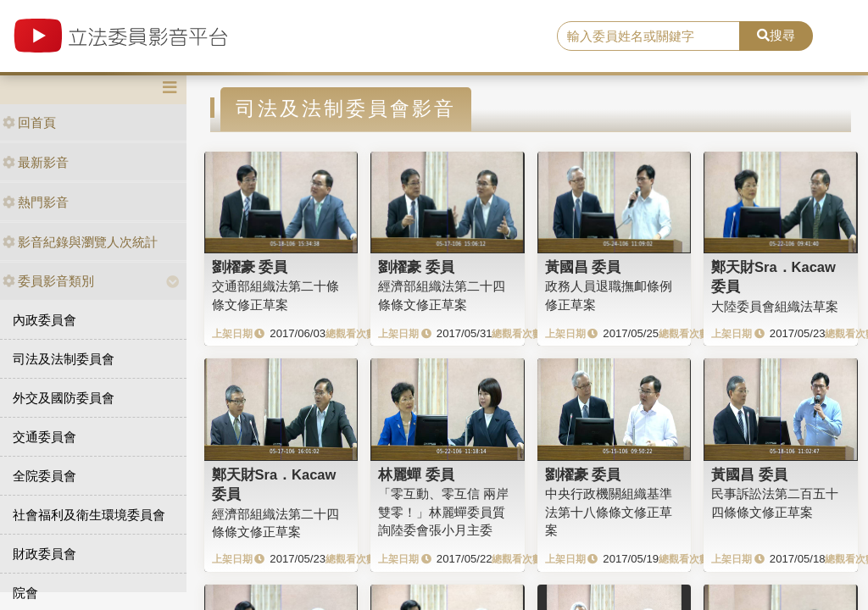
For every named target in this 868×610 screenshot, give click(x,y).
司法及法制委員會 (64, 359)
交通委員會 (45, 437)
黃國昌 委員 (583, 267)
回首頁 (29, 122)
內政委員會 (45, 320)
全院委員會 (45, 476)
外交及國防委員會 (64, 398)
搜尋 (776, 35)
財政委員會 (45, 554)
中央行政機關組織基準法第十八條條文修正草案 (609, 512)
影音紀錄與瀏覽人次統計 (80, 242)
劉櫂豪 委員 (250, 267)
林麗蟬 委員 (416, 474)
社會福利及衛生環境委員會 (89, 515)
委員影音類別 (48, 281)
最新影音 (36, 162)
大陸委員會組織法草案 (775, 306)
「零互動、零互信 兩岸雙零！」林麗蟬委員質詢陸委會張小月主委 (443, 512)
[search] (648, 36)
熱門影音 (36, 202)
